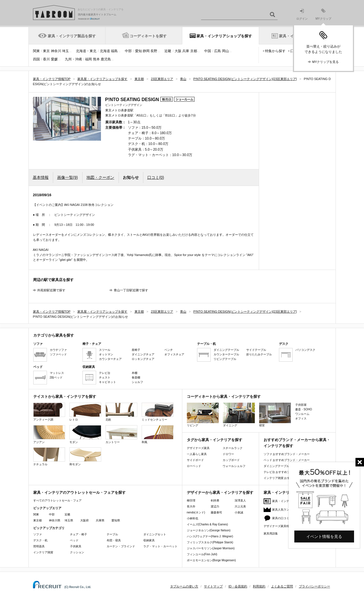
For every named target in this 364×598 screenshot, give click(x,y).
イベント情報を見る (324, 536)
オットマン (106, 354)
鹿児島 (106, 59)
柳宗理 (191, 500)
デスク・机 (40, 540)
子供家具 (76, 546)
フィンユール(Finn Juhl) (202, 554)
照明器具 (39, 546)
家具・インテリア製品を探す (72, 36)
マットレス (57, 373)
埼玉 (65, 51)
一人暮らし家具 (197, 454)
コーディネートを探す (148, 36)
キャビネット (107, 382)
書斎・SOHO (304, 409)
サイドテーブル (256, 350)
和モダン (85, 457)
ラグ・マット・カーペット (160, 546)
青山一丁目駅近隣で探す (131, 290)
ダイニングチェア (143, 354)
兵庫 (186, 51)
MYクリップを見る (326, 62)
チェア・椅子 (78, 534)
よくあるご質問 (282, 586)
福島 (114, 51)
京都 (194, 51)
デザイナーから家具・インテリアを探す (220, 492)
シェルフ (137, 382)
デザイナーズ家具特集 (278, 526)
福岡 (88, 59)
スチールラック (233, 448)
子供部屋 (301, 405)
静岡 (146, 51)
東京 (46, 51)
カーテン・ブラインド (121, 546)
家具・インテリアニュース (289, 501)
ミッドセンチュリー (158, 412)
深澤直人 (240, 500)
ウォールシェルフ (234, 466)
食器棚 (136, 377)
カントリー (121, 434)
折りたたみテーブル (259, 354)
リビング (203, 415)
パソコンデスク (305, 350)
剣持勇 (215, 500)
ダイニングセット (155, 534)
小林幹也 (193, 518)
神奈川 (56, 51)
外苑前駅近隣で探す (51, 290)
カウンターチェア (110, 359)
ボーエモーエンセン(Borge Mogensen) (211, 560)
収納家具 (149, 540)
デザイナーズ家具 (198, 448)
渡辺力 (215, 506)
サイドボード (195, 460)
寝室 (275, 415)
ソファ (38, 534)
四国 (36, 59)
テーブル (112, 534)
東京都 (38, 520)
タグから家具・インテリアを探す (215, 440)
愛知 (138, 51)
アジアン (49, 434)
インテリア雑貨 (43, 552)
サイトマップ (213, 586)
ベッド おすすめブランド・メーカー (287, 460)
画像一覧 (68, 177)
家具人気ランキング (285, 510)
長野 (154, 51)
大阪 (178, 51)
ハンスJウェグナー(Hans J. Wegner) (210, 536)
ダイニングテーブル (226, 350)
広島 (218, 51)
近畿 (168, 51)
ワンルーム (302, 414)
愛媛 (54, 59)
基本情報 (41, 177)
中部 (128, 51)
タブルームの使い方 (184, 586)
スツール (105, 350)
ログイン (302, 15)
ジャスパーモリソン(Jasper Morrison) (211, 548)
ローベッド (194, 466)
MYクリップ (323, 14)
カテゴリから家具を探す (54, 335)
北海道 (105, 51)
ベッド (74, 540)
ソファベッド (58, 354)
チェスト (105, 377)
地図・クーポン (100, 177)
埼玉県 (69, 520)
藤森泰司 (216, 512)
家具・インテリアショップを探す (224, 36)
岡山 (226, 51)
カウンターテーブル (226, 354)
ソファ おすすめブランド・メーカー (287, 454)
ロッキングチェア (143, 359)
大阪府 (84, 520)
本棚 (135, 373)
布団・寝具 (114, 540)
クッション (77, 552)
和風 (158, 434)
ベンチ (169, 350)
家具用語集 (271, 534)
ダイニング (239, 415)
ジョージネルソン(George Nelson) (209, 530)
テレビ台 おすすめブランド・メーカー (288, 472)
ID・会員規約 (238, 586)
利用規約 (259, 586)
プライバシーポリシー (315, 586)
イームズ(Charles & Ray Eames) (207, 524)
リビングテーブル (225, 359)
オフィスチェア (174, 354)
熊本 (96, 59)
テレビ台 (105, 373)
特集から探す (275, 51)
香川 (46, 59)
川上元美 (240, 506)
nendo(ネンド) (196, 512)
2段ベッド (56, 377)
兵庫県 (100, 520)
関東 (36, 51)
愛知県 (116, 520)
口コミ (156, 177)
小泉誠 (239, 512)
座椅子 (136, 350)
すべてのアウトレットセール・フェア (57, 500)
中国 (208, 51)
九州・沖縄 (73, 59)
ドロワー (228, 454)
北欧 (121, 412)
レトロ (85, 412)
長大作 (191, 506)
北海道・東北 (86, 51)
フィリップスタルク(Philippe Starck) (210, 542)
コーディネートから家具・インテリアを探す (224, 397)
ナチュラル (49, 457)
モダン (85, 434)
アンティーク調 (49, 412)
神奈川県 (55, 520)
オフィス (301, 418)
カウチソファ (58, 350)
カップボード (231, 460)
